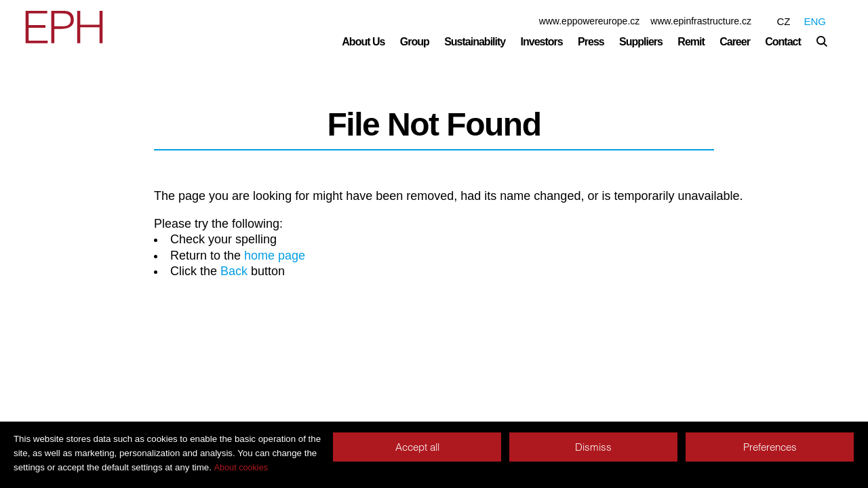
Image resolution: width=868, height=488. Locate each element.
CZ (783, 21)
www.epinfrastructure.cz (701, 21)
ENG (815, 21)
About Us (363, 42)
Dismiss (593, 447)
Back (234, 271)
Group (415, 42)
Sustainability (475, 42)
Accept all (417, 447)
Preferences (770, 447)
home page (275, 256)
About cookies (241, 468)
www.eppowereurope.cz (590, 21)
